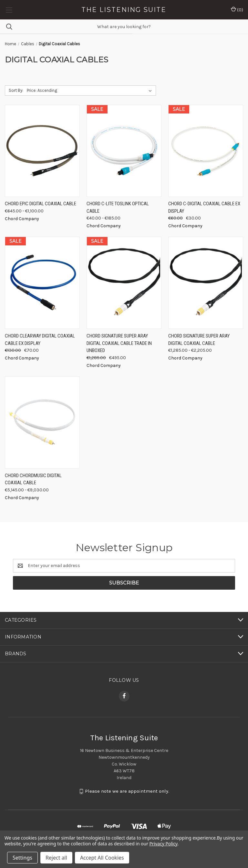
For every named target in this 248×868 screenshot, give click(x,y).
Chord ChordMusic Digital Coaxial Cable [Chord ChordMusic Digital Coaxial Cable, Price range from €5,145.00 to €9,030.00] (33, 479)
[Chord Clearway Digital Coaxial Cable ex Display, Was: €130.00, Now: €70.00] (42, 283)
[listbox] (91, 91)
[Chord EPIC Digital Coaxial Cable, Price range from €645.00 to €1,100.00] (42, 151)
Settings (22, 858)
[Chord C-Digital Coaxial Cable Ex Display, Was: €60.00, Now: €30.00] (206, 151)
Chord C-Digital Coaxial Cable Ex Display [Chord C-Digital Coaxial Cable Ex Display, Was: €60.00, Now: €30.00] (204, 207)
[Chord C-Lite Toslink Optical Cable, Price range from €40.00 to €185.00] (124, 151)
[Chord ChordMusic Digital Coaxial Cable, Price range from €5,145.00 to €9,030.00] (42, 422)
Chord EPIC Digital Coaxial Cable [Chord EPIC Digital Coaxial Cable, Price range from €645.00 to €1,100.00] (41, 204)
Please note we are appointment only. (127, 791)
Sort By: (16, 90)
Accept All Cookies (102, 858)
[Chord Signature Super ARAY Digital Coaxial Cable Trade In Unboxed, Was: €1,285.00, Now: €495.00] (124, 283)
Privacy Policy (163, 844)
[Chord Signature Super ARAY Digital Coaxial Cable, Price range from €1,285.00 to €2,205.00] (206, 283)
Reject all (56, 858)
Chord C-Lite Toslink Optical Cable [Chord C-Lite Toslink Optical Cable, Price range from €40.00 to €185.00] (118, 207)
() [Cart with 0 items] (237, 10)
